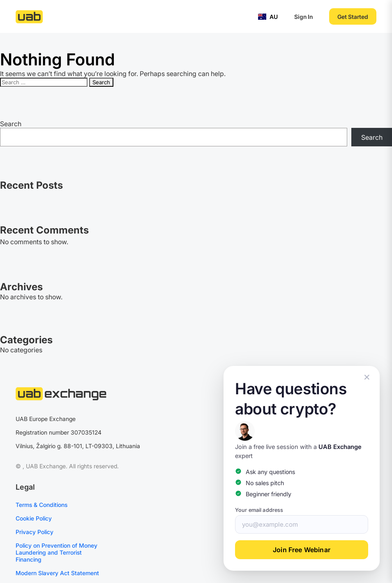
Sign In (303, 17)
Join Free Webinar (302, 550)
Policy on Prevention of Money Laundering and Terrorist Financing (56, 552)
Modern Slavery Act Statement (57, 573)
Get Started (353, 17)
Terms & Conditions (42, 505)
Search (11, 124)
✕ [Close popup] (367, 377)
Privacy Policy (35, 532)
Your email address (259, 510)
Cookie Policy (34, 518)
